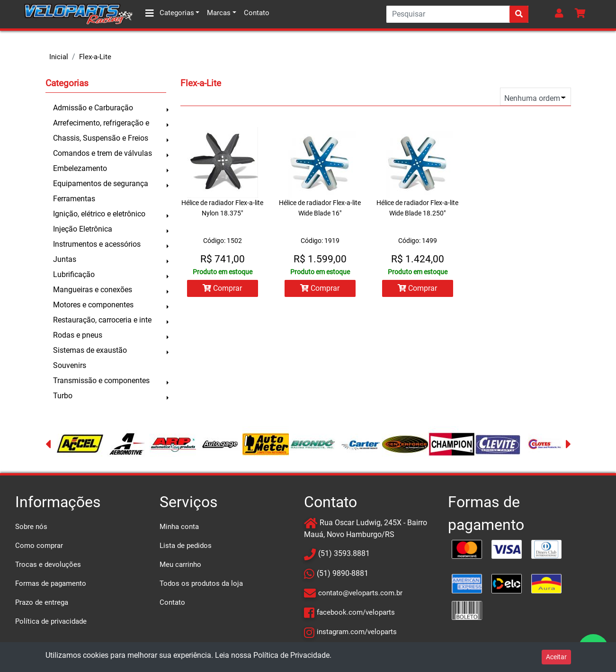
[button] (561, 14)
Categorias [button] (170, 13)
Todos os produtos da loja (201, 583)
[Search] (457, 14)
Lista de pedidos (186, 546)
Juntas (65, 259)
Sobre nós (31, 527)
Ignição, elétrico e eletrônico (99, 214)
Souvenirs (70, 365)
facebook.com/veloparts (356, 612)
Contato (257, 13)
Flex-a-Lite (95, 57)
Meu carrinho (180, 564)
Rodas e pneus (78, 335)
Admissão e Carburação (93, 108)
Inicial (59, 57)
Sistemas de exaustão (90, 350)
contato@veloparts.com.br (360, 593)
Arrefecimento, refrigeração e (101, 123)
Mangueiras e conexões (93, 290)
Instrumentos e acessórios (97, 244)
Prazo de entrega (42, 602)
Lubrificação (74, 274)
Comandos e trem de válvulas (103, 153)
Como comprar (39, 546)
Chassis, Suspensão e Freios (101, 138)
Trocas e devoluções (48, 564)
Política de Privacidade (291, 655)
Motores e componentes (93, 305)
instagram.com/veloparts (357, 632)
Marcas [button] (219, 13)
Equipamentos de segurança (101, 184)
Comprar (222, 288)
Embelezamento (80, 168)
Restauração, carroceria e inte (102, 320)
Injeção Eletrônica (83, 229)
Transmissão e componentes (101, 381)
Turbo (63, 396)
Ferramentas (74, 199)
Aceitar (556, 657)
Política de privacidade (51, 621)
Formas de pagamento (51, 583)
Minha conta (179, 527)
